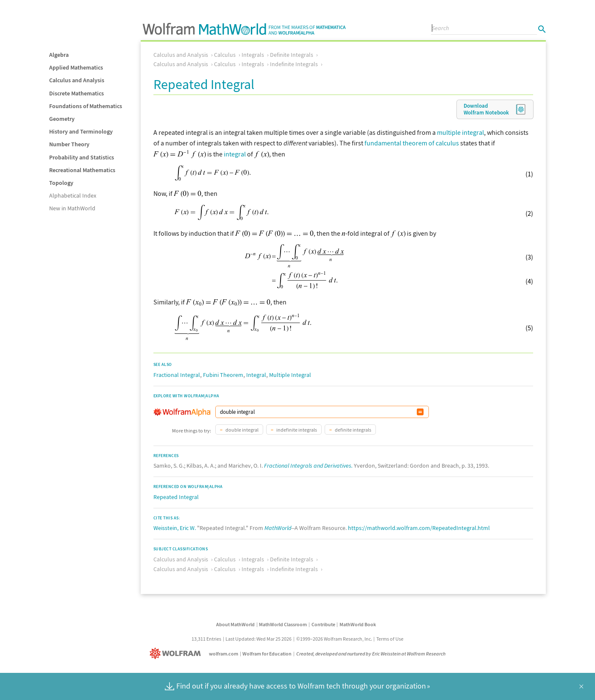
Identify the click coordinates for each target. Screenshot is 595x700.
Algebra (59, 55)
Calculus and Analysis (77, 80)
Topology (61, 183)
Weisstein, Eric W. (175, 528)
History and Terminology (81, 131)
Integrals (253, 55)
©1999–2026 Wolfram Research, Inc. (334, 639)
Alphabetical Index (73, 195)
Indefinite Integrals (294, 64)
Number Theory (69, 144)
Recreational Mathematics (82, 170)
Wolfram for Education (267, 654)
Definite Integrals (292, 55)
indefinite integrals (296, 430)
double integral (242, 430)
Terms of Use (390, 639)
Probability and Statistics (82, 157)
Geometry (62, 119)
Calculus (225, 55)
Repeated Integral (176, 497)
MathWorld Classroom (283, 624)
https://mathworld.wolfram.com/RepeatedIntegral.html (419, 528)
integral (235, 154)
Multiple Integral (290, 375)
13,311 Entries (206, 639)
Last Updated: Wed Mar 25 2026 (259, 639)
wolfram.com (224, 654)
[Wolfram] (177, 654)
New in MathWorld (72, 208)
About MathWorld (235, 624)
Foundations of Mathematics (86, 106)
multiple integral (460, 132)
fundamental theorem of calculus (412, 143)
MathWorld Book (358, 624)
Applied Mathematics (76, 67)
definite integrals (353, 430)
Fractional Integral (177, 375)
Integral (256, 375)
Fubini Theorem (223, 375)
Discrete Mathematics (76, 93)
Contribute (323, 624)
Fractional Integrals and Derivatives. (308, 466)
